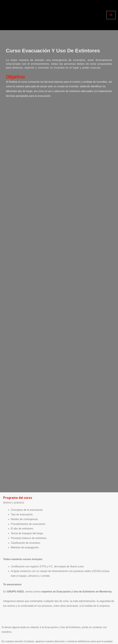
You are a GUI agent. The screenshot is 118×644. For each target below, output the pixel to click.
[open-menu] (111, 15)
